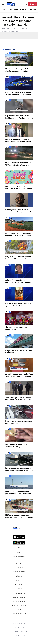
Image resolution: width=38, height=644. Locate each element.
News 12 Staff (6, 29)
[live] (33, 4)
